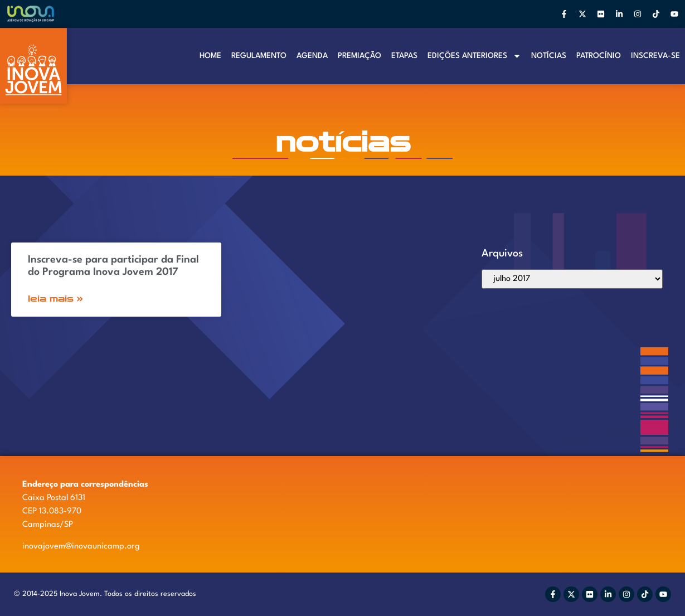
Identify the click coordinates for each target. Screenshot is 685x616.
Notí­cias (549, 56)
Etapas (404, 56)
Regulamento (259, 56)
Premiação (359, 56)
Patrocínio (599, 56)
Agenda (312, 56)
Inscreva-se (655, 56)
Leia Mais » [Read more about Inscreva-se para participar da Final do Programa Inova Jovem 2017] (55, 299)
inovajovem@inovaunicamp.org (81, 547)
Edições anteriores (474, 56)
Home (210, 56)
